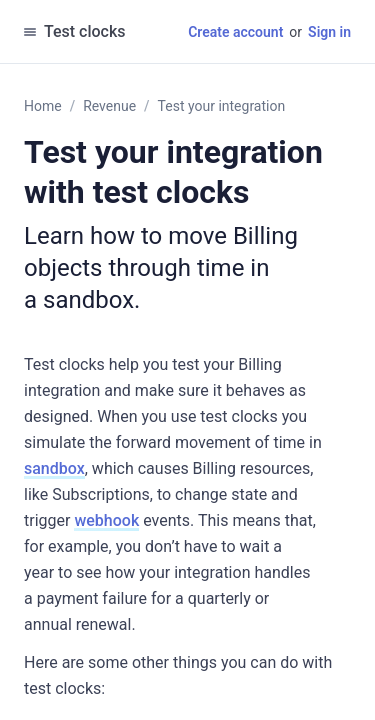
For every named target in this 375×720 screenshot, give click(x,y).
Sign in (329, 32)
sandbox (54, 468)
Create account (235, 32)
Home (43, 106)
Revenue (109, 106)
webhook (106, 520)
